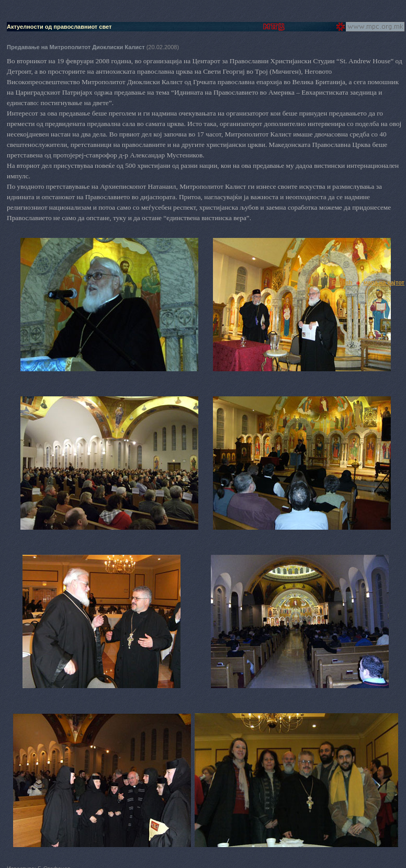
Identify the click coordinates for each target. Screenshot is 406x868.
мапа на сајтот (384, 282)
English (342, 282)
